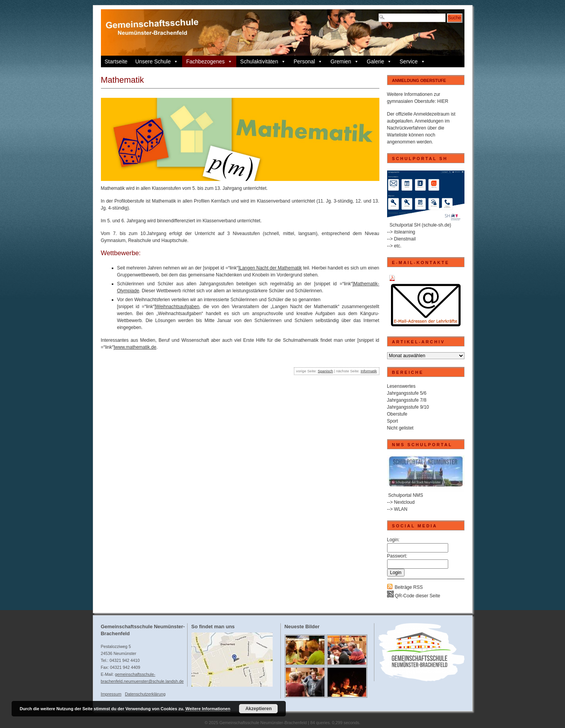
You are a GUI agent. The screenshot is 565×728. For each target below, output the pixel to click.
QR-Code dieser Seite (414, 596)
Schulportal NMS (406, 495)
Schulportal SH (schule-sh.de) (420, 225)
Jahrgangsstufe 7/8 (407, 400)
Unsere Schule (157, 61)
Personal (308, 61)
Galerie (379, 61)
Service (412, 61)
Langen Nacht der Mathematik (271, 268)
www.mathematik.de (136, 347)
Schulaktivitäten (263, 61)
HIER (443, 101)
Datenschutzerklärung (145, 694)
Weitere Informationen (208, 709)
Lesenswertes (401, 386)
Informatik (369, 371)
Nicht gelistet (400, 428)
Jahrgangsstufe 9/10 (408, 407)
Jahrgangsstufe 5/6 (407, 393)
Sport (393, 421)
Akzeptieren (258, 709)
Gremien (345, 61)
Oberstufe (397, 414)
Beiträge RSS (409, 587)
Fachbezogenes (209, 61)
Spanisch (325, 371)
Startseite (116, 61)
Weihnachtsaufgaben (178, 307)
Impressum (111, 694)
